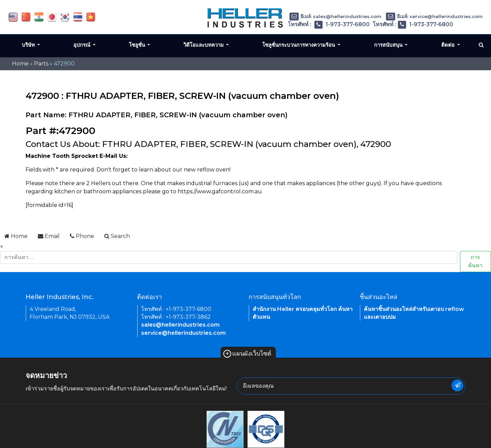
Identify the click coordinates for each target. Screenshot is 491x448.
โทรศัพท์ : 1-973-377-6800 (329, 24)
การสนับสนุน (389, 45)
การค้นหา (475, 261)
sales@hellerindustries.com (180, 325)
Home (20, 64)
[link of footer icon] (225, 429)
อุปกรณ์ (83, 45)
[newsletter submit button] (457, 385)
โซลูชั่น (138, 45)
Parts (41, 64)
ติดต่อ (449, 45)
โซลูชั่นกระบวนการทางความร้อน (299, 45)
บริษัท (29, 45)
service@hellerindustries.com (183, 333)
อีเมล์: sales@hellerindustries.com (335, 16)
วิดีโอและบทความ (204, 45)
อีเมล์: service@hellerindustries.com (434, 16)
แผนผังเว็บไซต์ (247, 354)
